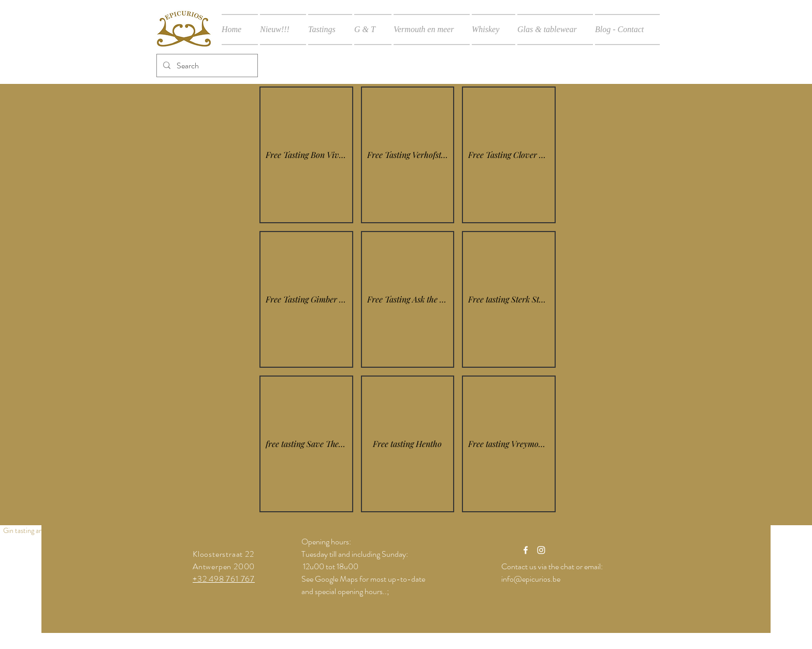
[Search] (206, 66)
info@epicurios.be (531, 579)
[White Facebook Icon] (526, 550)
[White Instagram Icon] (541, 550)
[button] (306, 155)
